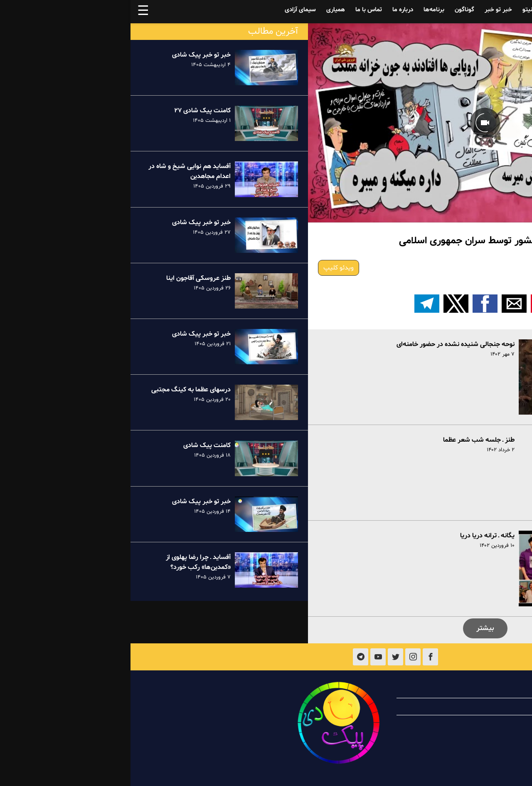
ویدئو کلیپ (208, 268)
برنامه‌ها (303, 10)
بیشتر (355, 628)
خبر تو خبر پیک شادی (71, 55)
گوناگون (334, 10)
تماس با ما (238, 10)
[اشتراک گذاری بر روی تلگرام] (296, 304)
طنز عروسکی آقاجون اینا (68, 278)
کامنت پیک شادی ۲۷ (72, 111)
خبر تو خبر (368, 10)
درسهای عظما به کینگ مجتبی (60, 390)
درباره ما (272, 10)
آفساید (467, 10)
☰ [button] (13, 12)
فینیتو (400, 10)
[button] (413, 304)
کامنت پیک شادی (76, 445)
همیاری (205, 10)
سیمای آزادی (170, 10)
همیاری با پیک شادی (461, 707)
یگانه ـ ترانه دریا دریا (357, 536)
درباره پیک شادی (466, 690)
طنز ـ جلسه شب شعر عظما (348, 440)
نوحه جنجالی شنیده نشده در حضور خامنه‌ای (325, 344)
